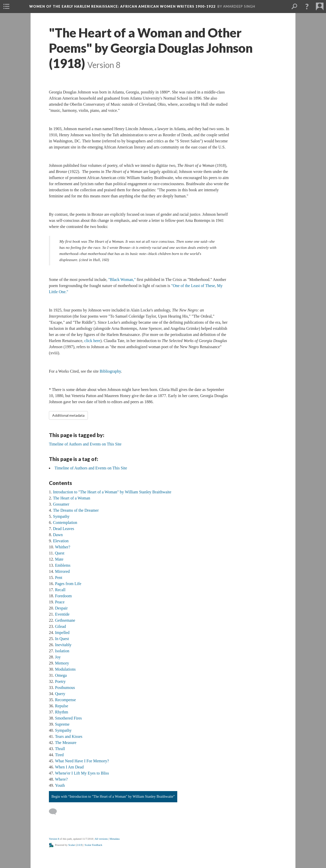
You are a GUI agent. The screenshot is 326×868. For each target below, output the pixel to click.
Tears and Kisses (69, 736)
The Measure (66, 743)
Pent (59, 578)
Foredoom (63, 596)
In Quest (62, 639)
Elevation (61, 541)
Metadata (114, 839)
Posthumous (65, 688)
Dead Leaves (64, 529)
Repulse (62, 706)
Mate (59, 559)
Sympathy (61, 516)
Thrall (60, 749)
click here (92, 341)
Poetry (60, 681)
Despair (61, 608)
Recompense (65, 700)
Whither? (63, 547)
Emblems (63, 565)
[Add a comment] (55, 812)
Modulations (65, 669)
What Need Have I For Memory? (82, 761)
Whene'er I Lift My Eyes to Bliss (82, 773)
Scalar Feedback (93, 845)
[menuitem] (6, 6)
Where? (61, 779)
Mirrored (62, 571)
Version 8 (54, 839)
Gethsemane (65, 620)
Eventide (62, 614)
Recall (60, 590)
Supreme (62, 724)
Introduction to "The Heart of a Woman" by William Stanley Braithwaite (112, 492)
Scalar (72, 845)
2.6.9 (79, 845)
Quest (59, 553)
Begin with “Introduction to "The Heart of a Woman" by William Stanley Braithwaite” (113, 797)
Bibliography (110, 371)
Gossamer (61, 504)
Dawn (58, 535)
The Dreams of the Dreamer (76, 510)
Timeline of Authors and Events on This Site (91, 468)
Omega (61, 675)
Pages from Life (68, 584)
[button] (307, 6)
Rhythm (62, 712)
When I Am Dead (69, 767)
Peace (60, 602)
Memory (62, 663)
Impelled (62, 633)
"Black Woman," (122, 280)
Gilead (60, 626)
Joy (58, 657)
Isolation (62, 651)
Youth (60, 785)
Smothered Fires (68, 718)
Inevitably (63, 645)
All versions (101, 839)
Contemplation (65, 523)
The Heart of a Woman (72, 498)
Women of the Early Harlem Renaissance (122, 6)
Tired (59, 755)
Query (60, 694)
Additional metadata (68, 415)
